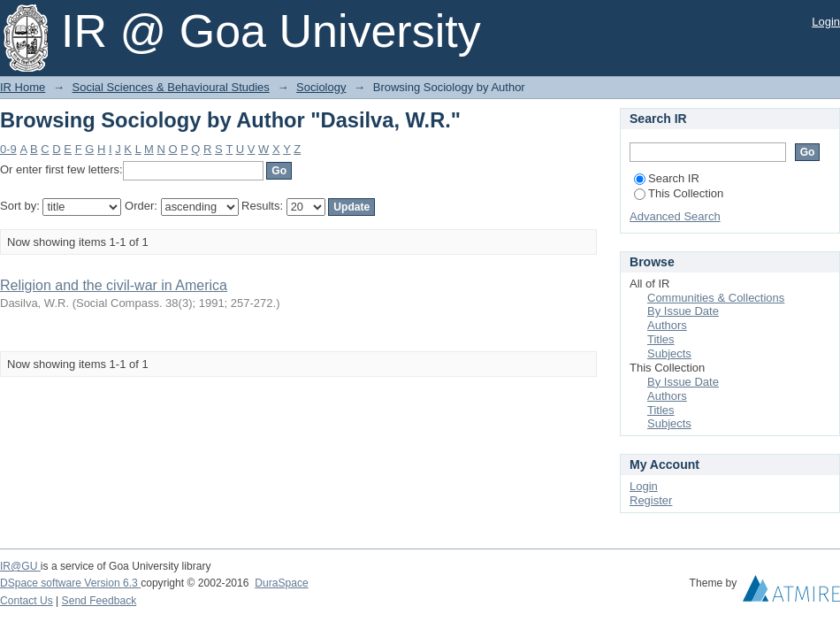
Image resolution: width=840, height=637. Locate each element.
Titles (661, 339)
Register (651, 500)
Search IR (667, 178)
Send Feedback (99, 601)
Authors (667, 325)
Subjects (669, 353)
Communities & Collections (716, 298)
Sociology (321, 87)
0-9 (8, 149)
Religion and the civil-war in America (114, 285)
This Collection (679, 193)
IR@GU (20, 566)
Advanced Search (675, 216)
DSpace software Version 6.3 (70, 583)
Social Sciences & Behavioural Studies (171, 87)
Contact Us (27, 601)
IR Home (23, 87)
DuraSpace (281, 583)
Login (826, 22)
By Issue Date (683, 311)
